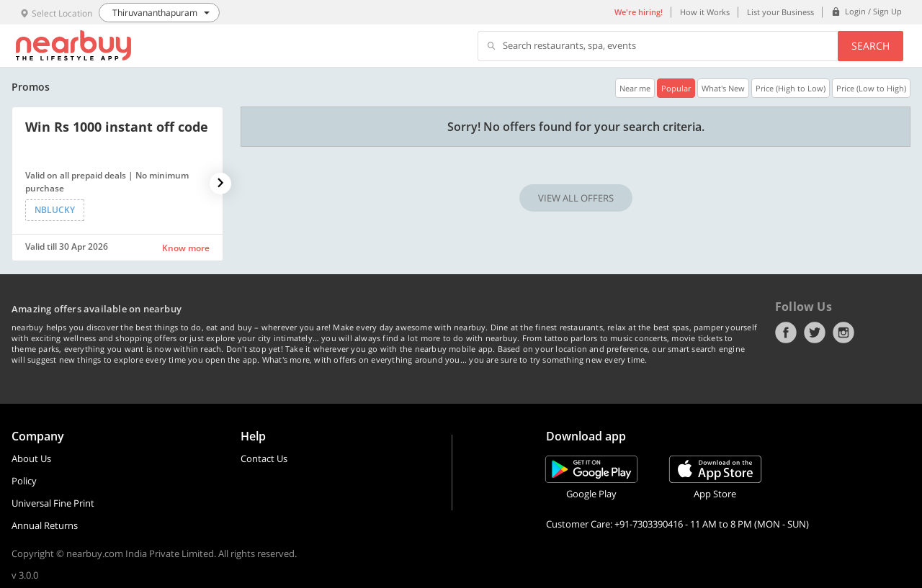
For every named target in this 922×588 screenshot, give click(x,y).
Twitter (815, 333)
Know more (186, 248)
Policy (24, 481)
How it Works (705, 12)
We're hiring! (639, 12)
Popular (676, 88)
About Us (31, 458)
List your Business (780, 12)
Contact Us (264, 458)
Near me (635, 88)
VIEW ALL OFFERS (576, 198)
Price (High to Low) (791, 88)
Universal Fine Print (53, 503)
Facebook (786, 333)
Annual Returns (45, 525)
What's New (723, 88)
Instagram (843, 333)
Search (870, 46)
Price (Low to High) (871, 88)
